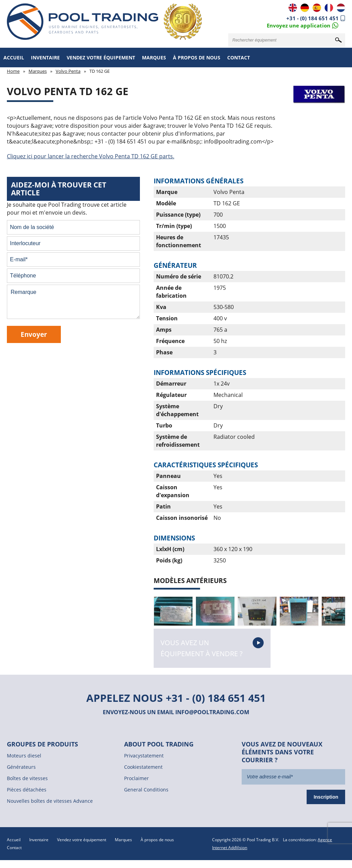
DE (305, 8)
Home (13, 71)
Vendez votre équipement (101, 58)
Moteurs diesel (24, 756)
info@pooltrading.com (212, 712)
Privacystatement (144, 756)
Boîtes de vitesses (27, 778)
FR (329, 8)
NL (341, 8)
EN (293, 8)
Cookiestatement (143, 767)
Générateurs (21, 767)
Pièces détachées (27, 790)
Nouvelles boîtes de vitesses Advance (50, 801)
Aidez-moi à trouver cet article (59, 189)
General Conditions (146, 790)
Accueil (14, 58)
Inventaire (45, 58)
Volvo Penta (68, 71)
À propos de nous (197, 58)
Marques (154, 58)
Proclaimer (136, 778)
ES (317, 8)
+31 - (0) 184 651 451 (312, 18)
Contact (239, 58)
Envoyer (34, 334)
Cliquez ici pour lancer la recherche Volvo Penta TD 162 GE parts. (91, 156)
